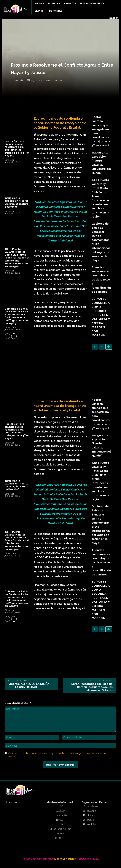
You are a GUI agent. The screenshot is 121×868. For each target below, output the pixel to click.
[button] (114, 18)
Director (9, 165)
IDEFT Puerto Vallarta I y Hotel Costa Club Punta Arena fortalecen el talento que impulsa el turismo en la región (17, 263)
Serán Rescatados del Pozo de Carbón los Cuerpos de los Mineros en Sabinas (92, 692)
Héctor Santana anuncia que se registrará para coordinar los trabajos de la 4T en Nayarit (17, 153)
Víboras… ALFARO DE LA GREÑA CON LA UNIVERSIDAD (29, 690)
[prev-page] (7, 341)
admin (20, 85)
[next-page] (14, 341)
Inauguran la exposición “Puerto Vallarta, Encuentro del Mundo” (17, 207)
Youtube (91, 829)
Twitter (90, 825)
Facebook (92, 811)
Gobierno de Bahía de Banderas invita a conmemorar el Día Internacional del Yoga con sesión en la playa (17, 321)
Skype (90, 820)
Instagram (92, 816)
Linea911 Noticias (65, 864)
